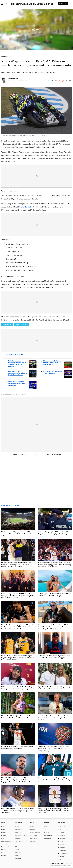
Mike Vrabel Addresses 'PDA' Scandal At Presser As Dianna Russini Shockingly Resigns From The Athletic (18, 811)
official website (26, 207)
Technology (4, 844)
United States (47, 838)
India (45, 830)
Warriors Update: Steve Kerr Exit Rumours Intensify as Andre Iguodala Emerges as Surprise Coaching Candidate (16, 565)
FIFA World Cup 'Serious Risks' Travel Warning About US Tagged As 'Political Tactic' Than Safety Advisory (54, 749)
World (3, 827)
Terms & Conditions (35, 832)
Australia (46, 827)
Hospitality (18, 830)
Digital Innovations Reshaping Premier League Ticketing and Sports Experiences (17, 364)
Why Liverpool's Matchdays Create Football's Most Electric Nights (52, 363)
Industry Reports (20, 858)
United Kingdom (48, 835)
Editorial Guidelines (54, 454)
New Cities (18, 853)
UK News (4, 830)
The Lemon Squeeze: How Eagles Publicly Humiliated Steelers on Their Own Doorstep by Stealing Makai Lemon (54, 780)
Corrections (32, 841)
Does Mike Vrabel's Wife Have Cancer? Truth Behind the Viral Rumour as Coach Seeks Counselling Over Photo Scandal (53, 627)
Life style (4, 850)
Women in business (21, 847)
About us (32, 827)
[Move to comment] (70, 81)
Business (4, 835)
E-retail (17, 827)
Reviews (4, 855)
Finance (18, 838)
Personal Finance (6, 841)
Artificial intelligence (21, 844)
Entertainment (5, 847)
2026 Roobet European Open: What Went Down (53, 372)
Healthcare (18, 832)
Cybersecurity (19, 841)
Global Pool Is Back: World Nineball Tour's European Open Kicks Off (17, 384)
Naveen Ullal (14, 78)
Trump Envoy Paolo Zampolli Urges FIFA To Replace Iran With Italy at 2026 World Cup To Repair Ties (53, 811)
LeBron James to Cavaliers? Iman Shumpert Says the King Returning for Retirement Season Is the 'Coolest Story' (18, 658)
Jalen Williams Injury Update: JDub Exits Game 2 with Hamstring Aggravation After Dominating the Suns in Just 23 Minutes (54, 565)
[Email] (66, 81)
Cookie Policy (33, 838)
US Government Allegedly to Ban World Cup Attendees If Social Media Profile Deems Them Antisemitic (17, 534)
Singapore (46, 832)
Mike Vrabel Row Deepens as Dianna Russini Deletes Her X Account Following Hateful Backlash (53, 718)
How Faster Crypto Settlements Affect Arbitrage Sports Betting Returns (18, 373)
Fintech (17, 855)
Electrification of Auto (21, 835)
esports (17, 850)
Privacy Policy (33, 835)
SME (3, 838)
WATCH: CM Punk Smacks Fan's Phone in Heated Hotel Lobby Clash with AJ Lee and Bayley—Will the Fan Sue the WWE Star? (16, 780)
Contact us (32, 830)
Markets (3, 832)
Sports (3, 853)
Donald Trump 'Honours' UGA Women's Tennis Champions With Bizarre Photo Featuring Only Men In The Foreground (18, 596)
